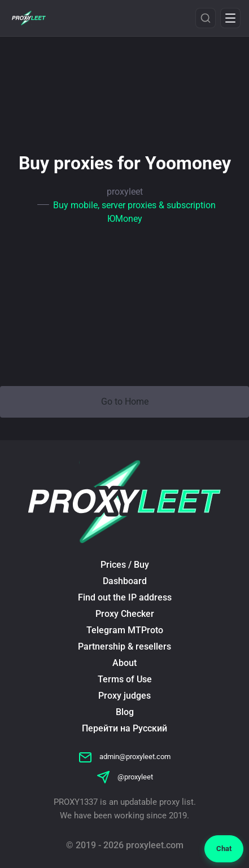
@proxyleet (125, 777)
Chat (224, 849)
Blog (125, 712)
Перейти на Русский (124, 728)
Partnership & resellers (124, 646)
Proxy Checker (125, 614)
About (124, 663)
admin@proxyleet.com (124, 757)
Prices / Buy (125, 565)
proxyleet (125, 192)
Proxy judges (124, 696)
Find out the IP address (125, 597)
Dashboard (125, 581)
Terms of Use (125, 679)
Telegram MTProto (125, 630)
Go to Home (125, 402)
